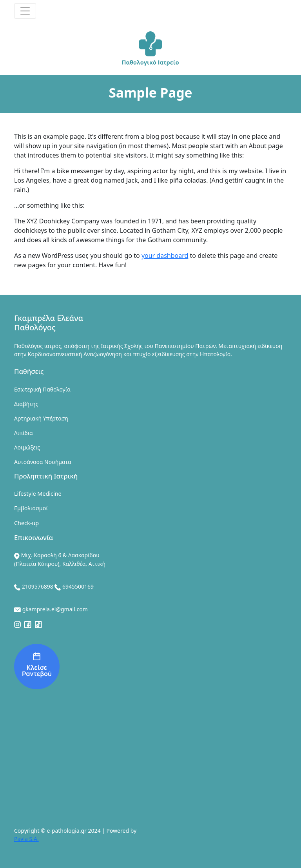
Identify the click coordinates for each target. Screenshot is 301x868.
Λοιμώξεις (27, 447)
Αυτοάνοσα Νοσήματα (43, 462)
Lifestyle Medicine (38, 494)
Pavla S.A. (26, 839)
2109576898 (38, 586)
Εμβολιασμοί (31, 508)
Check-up (26, 523)
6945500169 (78, 586)
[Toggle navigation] (25, 11)
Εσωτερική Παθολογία (42, 389)
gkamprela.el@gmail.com (55, 609)
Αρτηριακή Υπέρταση (41, 418)
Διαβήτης (26, 404)
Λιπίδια (24, 433)
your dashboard (165, 256)
